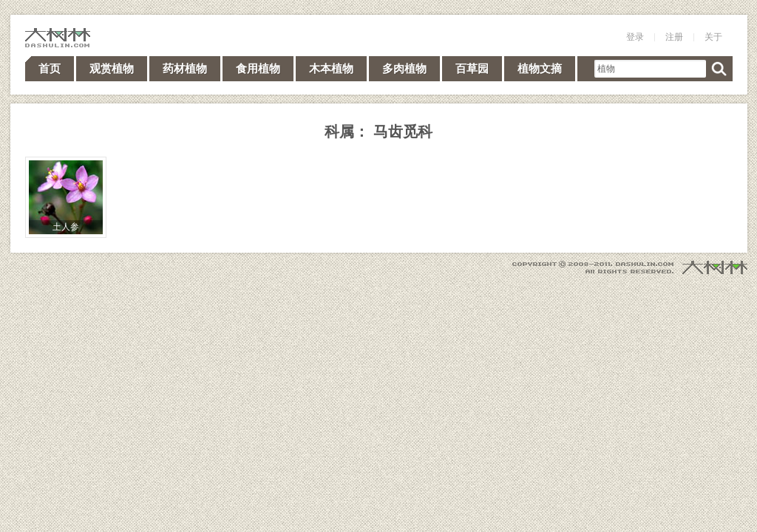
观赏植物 (112, 68)
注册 (674, 37)
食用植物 (258, 68)
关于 (713, 37)
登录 (635, 37)
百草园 (472, 68)
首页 (50, 68)
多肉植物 (404, 68)
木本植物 (331, 68)
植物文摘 (540, 68)
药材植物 (185, 68)
